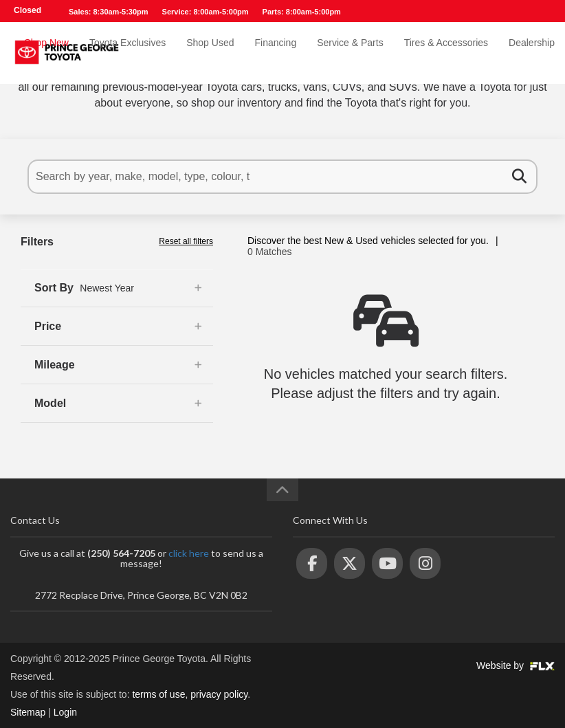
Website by (516, 665)
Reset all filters (186, 241)
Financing (275, 53)
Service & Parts (350, 53)
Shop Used (210, 53)
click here (189, 553)
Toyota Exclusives (128, 53)
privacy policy (219, 694)
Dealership (532, 53)
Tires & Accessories (446, 53)
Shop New (46, 53)
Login (65, 712)
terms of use (158, 694)
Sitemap (28, 712)
